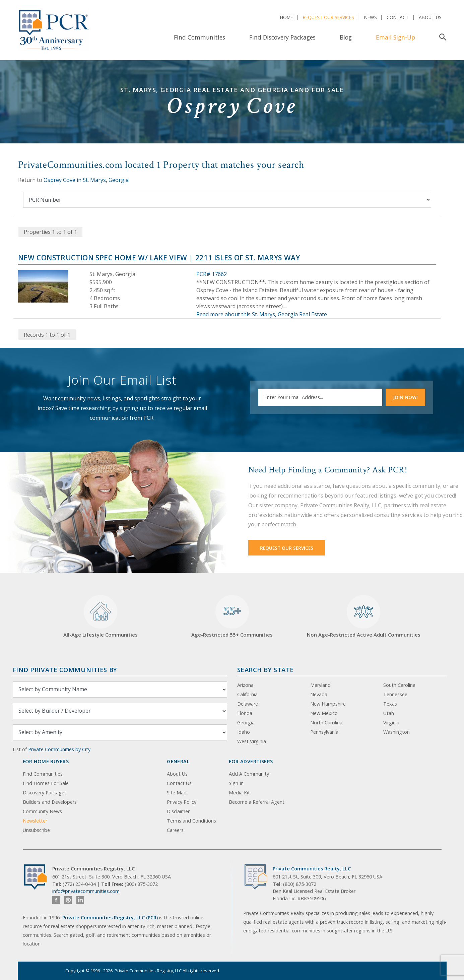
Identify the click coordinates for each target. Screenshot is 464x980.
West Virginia (252, 741)
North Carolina (326, 723)
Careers (175, 830)
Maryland (320, 685)
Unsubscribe (36, 830)
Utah (389, 713)
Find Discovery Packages (282, 37)
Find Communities (200, 37)
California (247, 694)
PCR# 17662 (212, 274)
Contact (398, 17)
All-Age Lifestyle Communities (101, 617)
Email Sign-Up (395, 37)
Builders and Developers (50, 802)
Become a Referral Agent (257, 802)
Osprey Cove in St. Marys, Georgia (86, 180)
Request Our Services (328, 17)
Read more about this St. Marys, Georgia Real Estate (262, 314)
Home (286, 17)
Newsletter (35, 821)
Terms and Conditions (191, 821)
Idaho (244, 732)
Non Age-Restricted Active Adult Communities (364, 617)
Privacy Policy (182, 802)
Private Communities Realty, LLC (312, 869)
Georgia (246, 723)
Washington (396, 732)
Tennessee (395, 694)
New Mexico (324, 713)
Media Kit (239, 793)
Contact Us (179, 783)
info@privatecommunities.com (86, 891)
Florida (245, 713)
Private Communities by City (59, 749)
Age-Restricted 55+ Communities (232, 617)
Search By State (266, 670)
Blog (346, 37)
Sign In (236, 783)
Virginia (391, 723)
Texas (390, 704)
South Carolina (399, 685)
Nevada (319, 694)
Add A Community (249, 774)
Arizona (245, 685)
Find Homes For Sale (46, 783)
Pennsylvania (324, 732)
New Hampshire (328, 704)
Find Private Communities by (65, 670)
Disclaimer (178, 811)
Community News (42, 811)
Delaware (248, 704)
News (371, 17)
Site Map (177, 793)
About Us (430, 17)
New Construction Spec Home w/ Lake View (103, 258)
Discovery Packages (45, 793)
